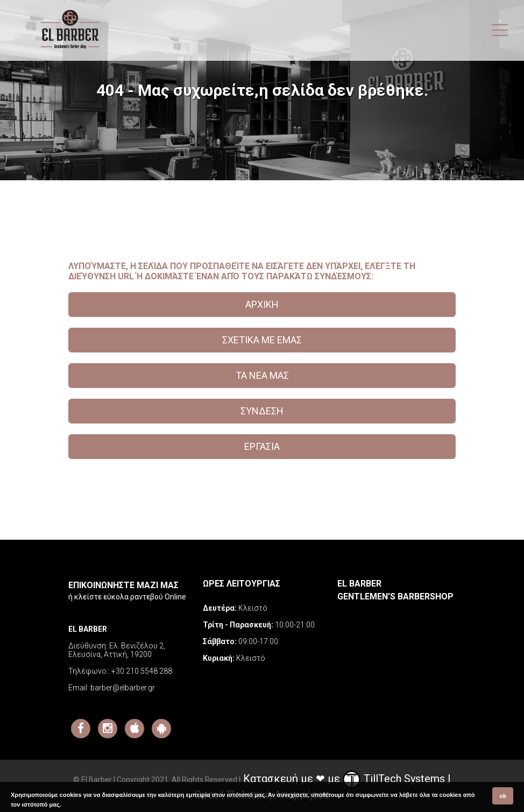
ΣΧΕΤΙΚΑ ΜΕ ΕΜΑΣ (262, 340)
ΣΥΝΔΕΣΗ (262, 411)
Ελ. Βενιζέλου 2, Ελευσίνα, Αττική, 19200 (117, 650)
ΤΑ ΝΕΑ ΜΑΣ (262, 375)
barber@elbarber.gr (123, 688)
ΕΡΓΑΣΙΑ (262, 446)
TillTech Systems (394, 779)
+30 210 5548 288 (142, 671)
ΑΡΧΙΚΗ (262, 304)
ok (503, 796)
